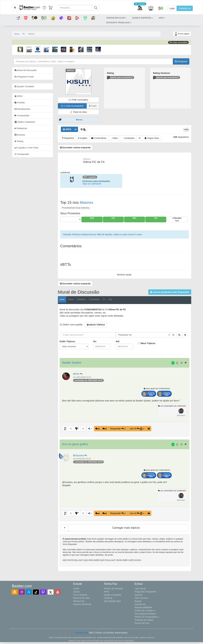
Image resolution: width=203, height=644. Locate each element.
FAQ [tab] (110, 299)
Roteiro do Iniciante (113, 589)
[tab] (33, 86)
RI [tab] (104, 299)
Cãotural (108, 598)
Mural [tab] (62, 299)
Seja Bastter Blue (112, 601)
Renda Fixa (79, 601)
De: (95, 341)
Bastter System (72, 363)
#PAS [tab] (19, 96)
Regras (138, 601)
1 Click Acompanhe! (72, 106)
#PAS (107, 592)
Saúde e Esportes (113, 595)
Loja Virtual (140, 589)
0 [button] (71, 429)
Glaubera (80, 455)
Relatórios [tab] (21, 128)
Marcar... (80, 120)
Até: (118, 341)
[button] (15, 8)
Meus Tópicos (148, 343)
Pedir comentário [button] (78, 100)
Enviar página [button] (182, 34)
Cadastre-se (185, 8)
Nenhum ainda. (124, 275)
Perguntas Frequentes (146, 592)
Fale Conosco (141, 598)
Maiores (86, 202)
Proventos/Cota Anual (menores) (76, 208)
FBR (78, 374)
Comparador (22, 154)
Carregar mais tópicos (126, 528)
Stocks (77, 592)
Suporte (138, 595)
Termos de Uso (142, 623)
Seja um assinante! (92, 184)
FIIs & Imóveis (80, 595)
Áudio (93, 106)
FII (23, 34)
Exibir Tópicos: (68, 341)
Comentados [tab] (94, 299)
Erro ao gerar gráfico (75, 444)
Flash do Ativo (78, 112)
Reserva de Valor (82, 598)
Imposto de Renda (82, 604)
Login (172, 8)
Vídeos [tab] (71, 299)
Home (17, 34)
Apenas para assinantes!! (120, 77)
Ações (76, 589)
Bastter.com (82, 633)
